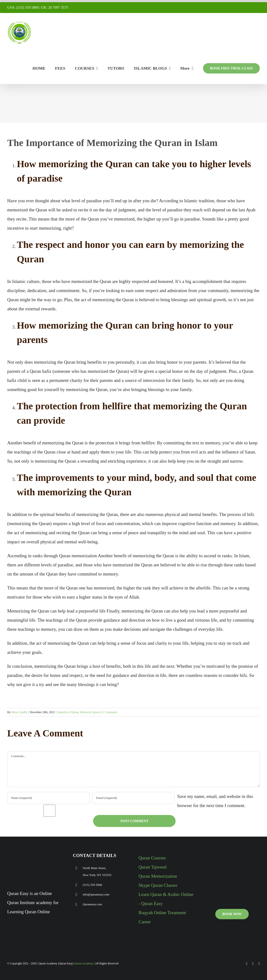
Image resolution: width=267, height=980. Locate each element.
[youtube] (253, 964)
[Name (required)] (48, 798)
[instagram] (259, 964)
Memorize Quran (90, 712)
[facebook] (247, 964)
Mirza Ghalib (19, 712)
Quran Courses (152, 858)
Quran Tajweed (153, 867)
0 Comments (110, 712)
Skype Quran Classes (158, 885)
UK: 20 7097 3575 (55, 7)
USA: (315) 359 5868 (23, 7)
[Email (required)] (133, 798)
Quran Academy (84, 963)
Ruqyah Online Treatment (162, 913)
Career (145, 922)
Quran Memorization (158, 876)
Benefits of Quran (68, 712)
